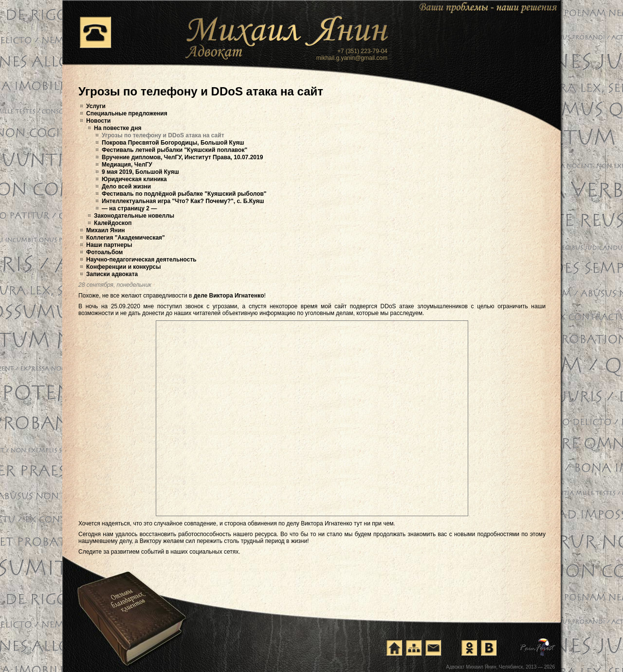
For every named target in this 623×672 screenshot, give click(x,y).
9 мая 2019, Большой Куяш (140, 172)
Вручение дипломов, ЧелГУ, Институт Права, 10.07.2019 (182, 157)
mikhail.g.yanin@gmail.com (352, 58)
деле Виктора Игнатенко (229, 296)
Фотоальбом (104, 252)
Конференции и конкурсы (124, 267)
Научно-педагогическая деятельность (141, 260)
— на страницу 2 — (129, 208)
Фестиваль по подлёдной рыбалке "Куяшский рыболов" (184, 194)
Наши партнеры (109, 245)
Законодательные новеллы (134, 216)
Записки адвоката (112, 274)
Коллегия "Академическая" (126, 238)
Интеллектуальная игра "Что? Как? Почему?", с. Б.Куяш (183, 201)
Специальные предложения (127, 113)
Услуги (96, 106)
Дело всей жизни (126, 187)
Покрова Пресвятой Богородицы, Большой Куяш (173, 143)
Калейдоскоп (113, 223)
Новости (98, 121)
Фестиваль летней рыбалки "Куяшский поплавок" (174, 150)
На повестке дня (118, 128)
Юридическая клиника (134, 179)
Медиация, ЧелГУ (127, 165)
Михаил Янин (106, 230)
